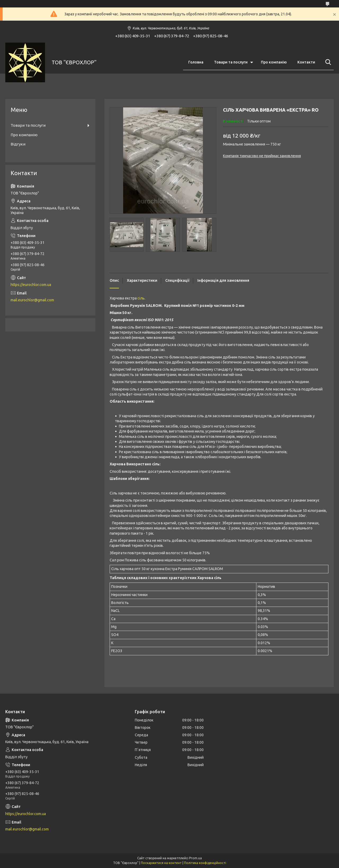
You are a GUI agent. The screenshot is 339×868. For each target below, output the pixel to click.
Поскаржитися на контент (161, 863)
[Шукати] (327, 62)
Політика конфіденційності (205, 863)
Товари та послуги (231, 62)
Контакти (306, 62)
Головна (196, 62)
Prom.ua (195, 858)
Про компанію (274, 62)
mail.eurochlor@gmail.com (32, 300)
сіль (141, 298)
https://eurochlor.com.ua (31, 285)
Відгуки (18, 144)
